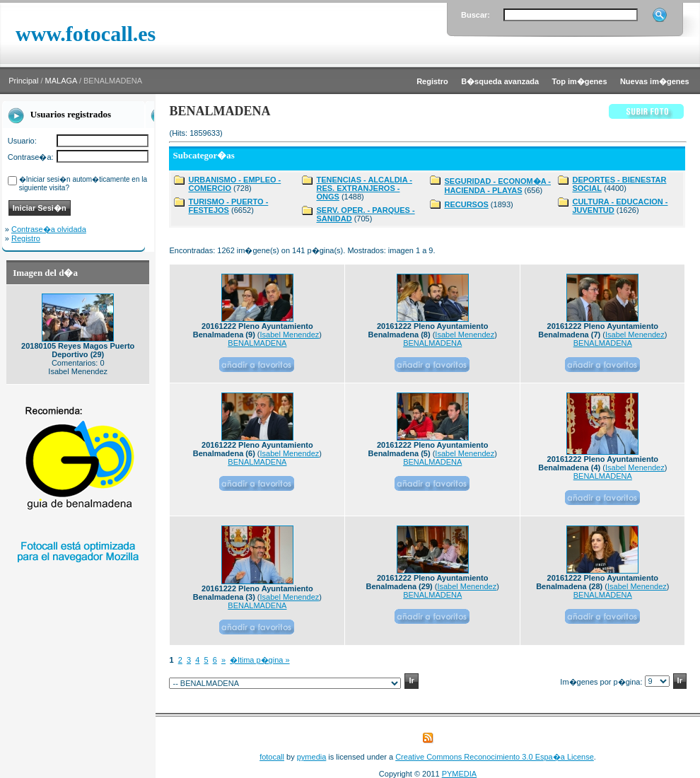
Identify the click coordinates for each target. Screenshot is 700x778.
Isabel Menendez (290, 335)
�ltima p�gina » (259, 660)
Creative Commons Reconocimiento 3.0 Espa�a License (495, 757)
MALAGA (61, 81)
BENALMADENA (257, 343)
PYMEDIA (460, 774)
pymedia (312, 757)
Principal (23, 81)
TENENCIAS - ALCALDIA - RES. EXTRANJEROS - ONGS (364, 188)
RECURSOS (466, 204)
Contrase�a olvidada (49, 229)
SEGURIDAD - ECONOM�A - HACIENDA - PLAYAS (497, 186)
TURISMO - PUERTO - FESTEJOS (228, 206)
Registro (26, 238)
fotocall (272, 757)
